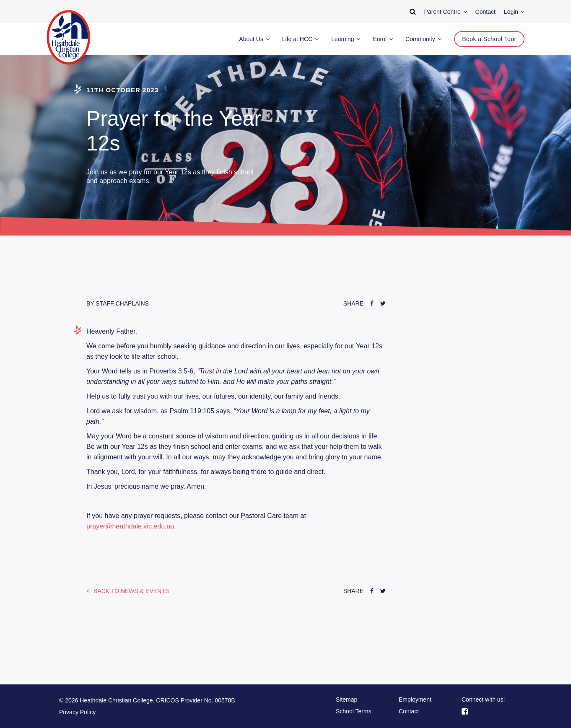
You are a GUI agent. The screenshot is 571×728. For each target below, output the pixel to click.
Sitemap (346, 700)
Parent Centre (446, 12)
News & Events (130, 591)
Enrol (383, 39)
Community (423, 39)
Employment (415, 700)
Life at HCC (300, 39)
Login (514, 12)
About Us (254, 39)
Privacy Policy (77, 712)
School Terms (354, 711)
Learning (346, 39)
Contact (409, 711)
